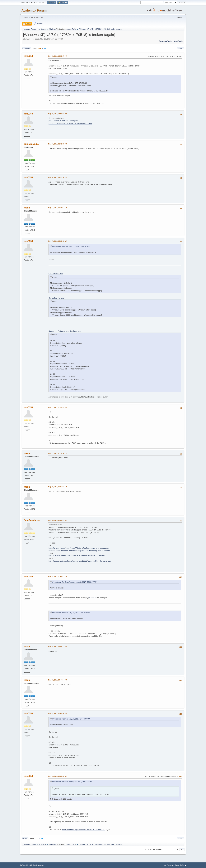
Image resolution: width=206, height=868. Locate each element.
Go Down (26, 49)
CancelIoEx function (57, 298)
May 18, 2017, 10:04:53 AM (58, 577)
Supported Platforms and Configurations (65, 331)
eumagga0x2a (70, 29)
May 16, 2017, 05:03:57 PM (58, 144)
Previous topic (165, 41)
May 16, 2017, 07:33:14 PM (58, 177)
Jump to (148, 849)
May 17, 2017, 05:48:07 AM (58, 208)
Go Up (25, 838)
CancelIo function (56, 273)
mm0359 (28, 56)
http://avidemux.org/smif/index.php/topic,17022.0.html (84, 829)
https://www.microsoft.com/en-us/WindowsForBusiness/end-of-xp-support (79, 548)
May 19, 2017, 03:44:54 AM (58, 713)
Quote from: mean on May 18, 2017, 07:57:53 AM (71, 613)
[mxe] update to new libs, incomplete (63, 121)
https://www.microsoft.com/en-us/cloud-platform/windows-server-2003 (77, 556)
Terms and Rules (173, 865)
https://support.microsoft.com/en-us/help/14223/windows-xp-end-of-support (79, 551)
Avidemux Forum (34, 10)
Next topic (178, 41)
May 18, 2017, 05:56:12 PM (58, 646)
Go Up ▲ (183, 865)
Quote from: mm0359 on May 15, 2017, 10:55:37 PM (72, 782)
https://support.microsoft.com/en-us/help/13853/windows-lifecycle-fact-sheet (80, 561)
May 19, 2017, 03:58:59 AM (58, 776)
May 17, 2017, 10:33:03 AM (58, 241)
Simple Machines (39, 865)
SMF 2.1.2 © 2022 (26, 865)
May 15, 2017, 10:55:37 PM (58, 56)
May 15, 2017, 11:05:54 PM (58, 114)
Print (181, 49)
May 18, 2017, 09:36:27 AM (58, 520)
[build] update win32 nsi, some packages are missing (70, 123)
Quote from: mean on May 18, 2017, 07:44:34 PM (71, 719)
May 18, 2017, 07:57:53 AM (58, 487)
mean (27, 208)
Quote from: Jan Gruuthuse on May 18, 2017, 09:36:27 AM (74, 582)
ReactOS (93, 598)
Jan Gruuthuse (32, 520)
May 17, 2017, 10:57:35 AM (58, 407)
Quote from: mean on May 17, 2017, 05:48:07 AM (71, 246)
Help (165, 865)
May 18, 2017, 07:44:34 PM (58, 680)
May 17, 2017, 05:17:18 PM (58, 453)
